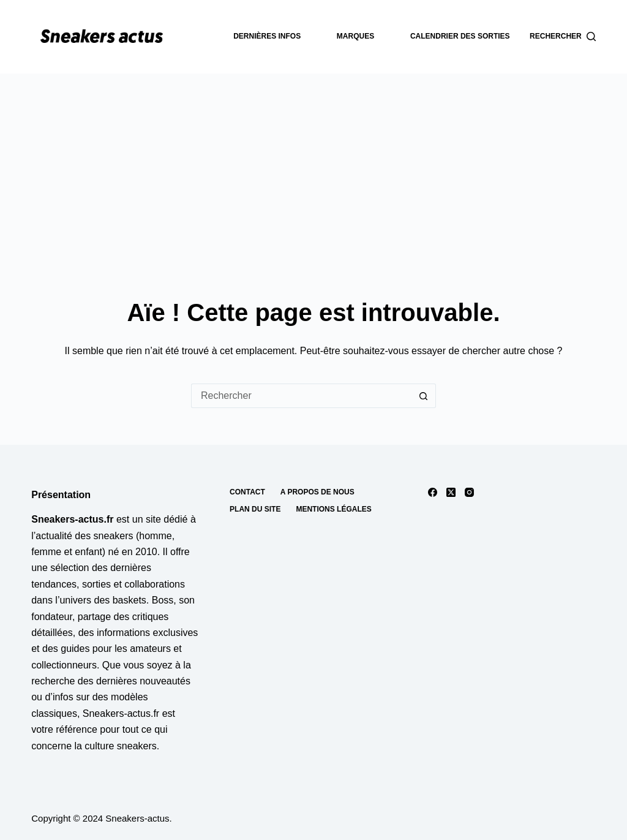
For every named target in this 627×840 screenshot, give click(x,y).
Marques (355, 36)
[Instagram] (469, 492)
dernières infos (267, 36)
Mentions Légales (333, 509)
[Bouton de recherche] (424, 396)
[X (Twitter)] (451, 492)
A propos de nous (317, 492)
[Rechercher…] (301, 396)
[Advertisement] (313, 165)
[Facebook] (433, 492)
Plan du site (255, 509)
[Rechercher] (563, 37)
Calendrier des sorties (460, 36)
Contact (247, 492)
